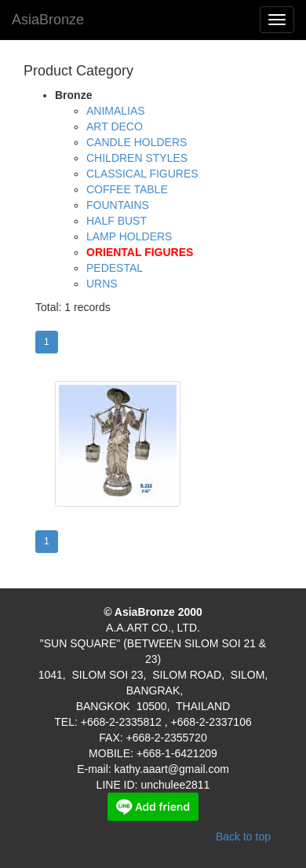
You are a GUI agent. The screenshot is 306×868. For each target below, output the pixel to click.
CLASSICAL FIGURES (142, 174)
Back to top (243, 837)
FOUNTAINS (118, 205)
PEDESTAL (115, 268)
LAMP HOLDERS (129, 236)
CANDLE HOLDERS (137, 142)
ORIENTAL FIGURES (140, 252)
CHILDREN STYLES (137, 158)
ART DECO (115, 126)
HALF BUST (117, 221)
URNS (102, 284)
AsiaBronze (48, 20)
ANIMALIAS (116, 111)
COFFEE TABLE (127, 189)
